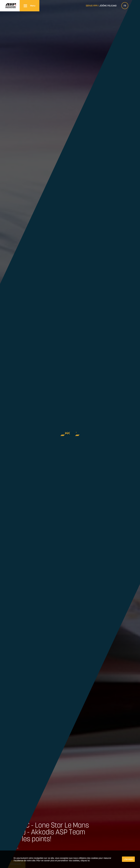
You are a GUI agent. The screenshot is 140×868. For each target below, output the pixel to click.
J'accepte (128, 859)
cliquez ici (85, 861)
